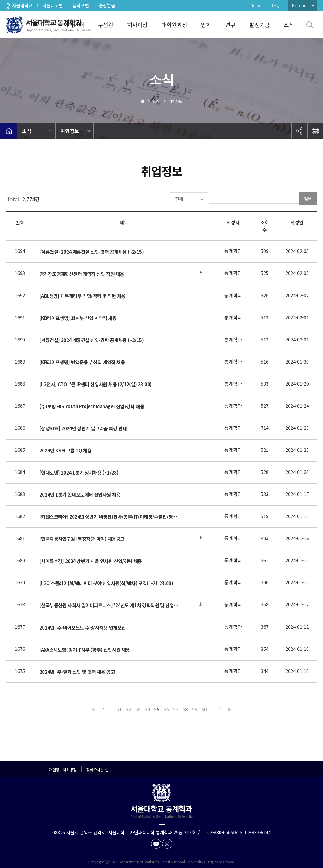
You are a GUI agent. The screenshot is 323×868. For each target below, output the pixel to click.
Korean (299, 5)
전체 (161, 199)
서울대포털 (53, 5)
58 (185, 709)
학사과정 (137, 25)
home (9, 131)
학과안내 (74, 25)
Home (256, 6)
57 (176, 709)
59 (195, 709)
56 (166, 709)
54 (147, 709)
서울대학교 (22, 5)
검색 (308, 199)
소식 (289, 25)
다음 (220, 709)
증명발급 (107, 5)
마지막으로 (229, 709)
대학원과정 (174, 25)
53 (138, 709)
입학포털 (81, 5)
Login (277, 6)
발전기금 (259, 25)
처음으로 (94, 709)
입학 (206, 25)
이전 (103, 709)
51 (119, 709)
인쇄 (315, 131)
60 (204, 709)
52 (128, 709)
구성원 (106, 25)
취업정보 (175, 101)
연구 (230, 25)
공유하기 (299, 131)
